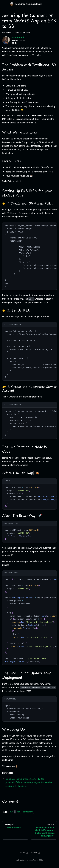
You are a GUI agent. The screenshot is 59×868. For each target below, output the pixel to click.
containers (28, 812)
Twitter (24, 853)
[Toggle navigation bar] (4, 4)
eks (18, 812)
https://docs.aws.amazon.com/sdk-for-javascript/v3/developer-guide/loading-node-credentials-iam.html (29, 782)
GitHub (35, 853)
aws (12, 812)
